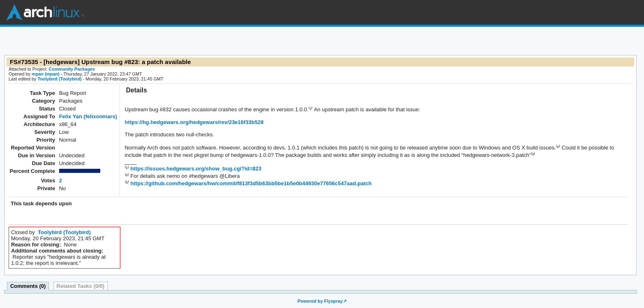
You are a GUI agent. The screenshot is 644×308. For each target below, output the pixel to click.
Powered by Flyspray (320, 301)
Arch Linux (45, 12)
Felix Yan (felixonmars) (88, 116)
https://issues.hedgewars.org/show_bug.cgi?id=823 (195, 169)
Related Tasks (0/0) (81, 286)
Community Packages (72, 69)
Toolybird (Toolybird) (59, 79)
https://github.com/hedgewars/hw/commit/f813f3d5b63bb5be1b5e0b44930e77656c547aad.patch (250, 183)
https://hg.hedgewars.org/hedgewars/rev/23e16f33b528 (194, 122)
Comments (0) (28, 286)
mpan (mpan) (46, 74)
